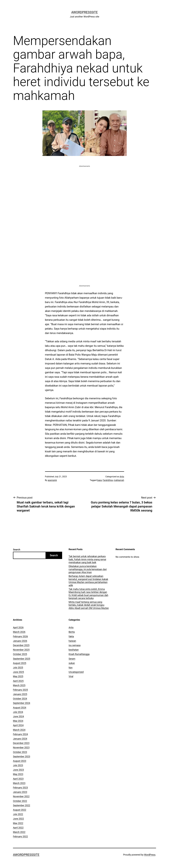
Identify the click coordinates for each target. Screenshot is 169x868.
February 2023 (20, 788)
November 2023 (21, 748)
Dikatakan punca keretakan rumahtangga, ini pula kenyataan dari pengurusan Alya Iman (88, 569)
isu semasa (75, 645)
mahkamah (119, 480)
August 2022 (20, 810)
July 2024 (18, 712)
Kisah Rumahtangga (79, 654)
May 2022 (18, 823)
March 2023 (19, 783)
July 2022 (18, 814)
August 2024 (20, 708)
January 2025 (20, 694)
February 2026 (20, 636)
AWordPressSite (85, 12)
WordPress (150, 855)
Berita (72, 632)
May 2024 (18, 721)
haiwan (72, 641)
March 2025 (19, 685)
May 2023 (18, 774)
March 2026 (19, 632)
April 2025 (18, 681)
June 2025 (18, 672)
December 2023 (21, 743)
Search (17, 550)
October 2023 (20, 752)
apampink (52, 480)
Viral (71, 676)
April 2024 (18, 725)
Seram (72, 659)
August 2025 (20, 663)
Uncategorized (76, 672)
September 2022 (22, 805)
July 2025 (18, 668)
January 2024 (20, 739)
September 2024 (22, 703)
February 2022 (20, 836)
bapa (99, 480)
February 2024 (20, 734)
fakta (71, 636)
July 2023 (18, 765)
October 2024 (20, 699)
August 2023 (20, 761)
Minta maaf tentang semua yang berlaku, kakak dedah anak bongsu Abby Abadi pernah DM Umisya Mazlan (89, 605)
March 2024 (19, 730)
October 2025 (20, 654)
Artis (122, 477)
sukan (72, 663)
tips (71, 668)
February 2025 (20, 690)
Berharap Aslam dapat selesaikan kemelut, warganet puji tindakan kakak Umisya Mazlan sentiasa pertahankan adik (88, 581)
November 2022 (21, 796)
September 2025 (22, 659)
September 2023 (22, 756)
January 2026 (20, 641)
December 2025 (21, 645)
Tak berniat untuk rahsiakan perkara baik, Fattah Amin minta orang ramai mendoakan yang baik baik (87, 559)
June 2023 (18, 770)
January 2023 (20, 792)
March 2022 (19, 832)
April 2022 (18, 828)
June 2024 (18, 716)
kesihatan (74, 650)
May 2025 (18, 676)
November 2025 (21, 650)
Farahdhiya (108, 480)
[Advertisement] (85, 186)
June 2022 (18, 819)
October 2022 (20, 801)
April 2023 (18, 779)
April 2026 (18, 627)
